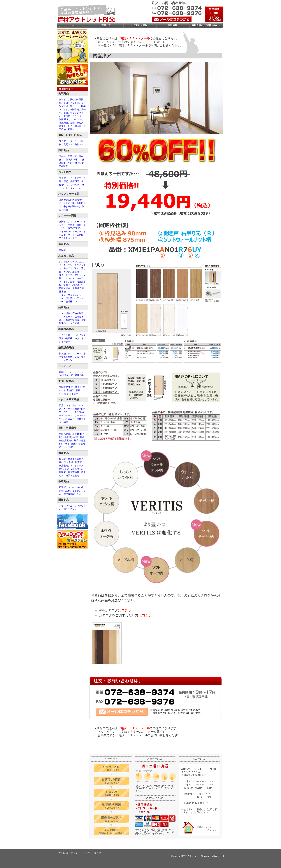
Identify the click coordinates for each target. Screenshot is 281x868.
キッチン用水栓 (71, 272)
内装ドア (64, 100)
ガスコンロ (65, 335)
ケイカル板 (78, 487)
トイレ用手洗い (67, 298)
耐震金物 (64, 466)
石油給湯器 (78, 313)
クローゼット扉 (71, 103)
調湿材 (62, 250)
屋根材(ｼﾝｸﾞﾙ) (71, 437)
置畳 (72, 123)
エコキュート (66, 317)
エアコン (68, 360)
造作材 (67, 116)
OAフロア (64, 469)
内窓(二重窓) (74, 228)
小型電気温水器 (71, 320)
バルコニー (69, 419)
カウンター (78, 116)
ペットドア (76, 178)
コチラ (126, 610)
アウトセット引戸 (68, 238)
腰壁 (66, 181)
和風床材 (64, 123)
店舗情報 (173, 26)
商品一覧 (106, 26)
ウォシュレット (76, 295)
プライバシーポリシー (69, 853)
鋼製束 (62, 472)
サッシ (73, 141)
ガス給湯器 (65, 313)
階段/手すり (65, 119)
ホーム (73, 26)
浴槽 (72, 282)
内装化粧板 (65, 491)
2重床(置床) (77, 469)
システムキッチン (68, 262)
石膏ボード (65, 487)
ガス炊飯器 (73, 323)
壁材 (66, 113)
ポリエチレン (70, 509)
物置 (66, 422)
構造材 (62, 459)
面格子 (71, 225)
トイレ (62, 295)
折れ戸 (67, 203)
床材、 (62, 160)
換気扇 (62, 354)
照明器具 (80, 375)
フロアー (77, 119)
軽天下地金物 (72, 476)
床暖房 (80, 123)
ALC (79, 494)
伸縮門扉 (75, 181)
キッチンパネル (71, 268)
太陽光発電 (65, 434)
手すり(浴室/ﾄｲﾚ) (72, 206)
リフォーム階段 (76, 235)
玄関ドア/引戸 (66, 387)
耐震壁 (78, 462)
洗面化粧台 (65, 288)
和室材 (71, 129)
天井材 (62, 156)
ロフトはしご (66, 126)
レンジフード (75, 354)
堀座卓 (78, 126)
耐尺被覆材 (69, 494)
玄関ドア (68, 145)
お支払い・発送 (140, 26)
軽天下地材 (73, 472)
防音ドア (72, 156)
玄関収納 (75, 109)
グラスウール (66, 506)
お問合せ (206, 26)
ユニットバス (66, 275)
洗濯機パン (71, 302)
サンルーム (76, 188)
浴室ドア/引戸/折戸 (73, 285)
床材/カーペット (67, 372)
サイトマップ (94, 853)
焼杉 (71, 447)
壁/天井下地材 (73, 160)
